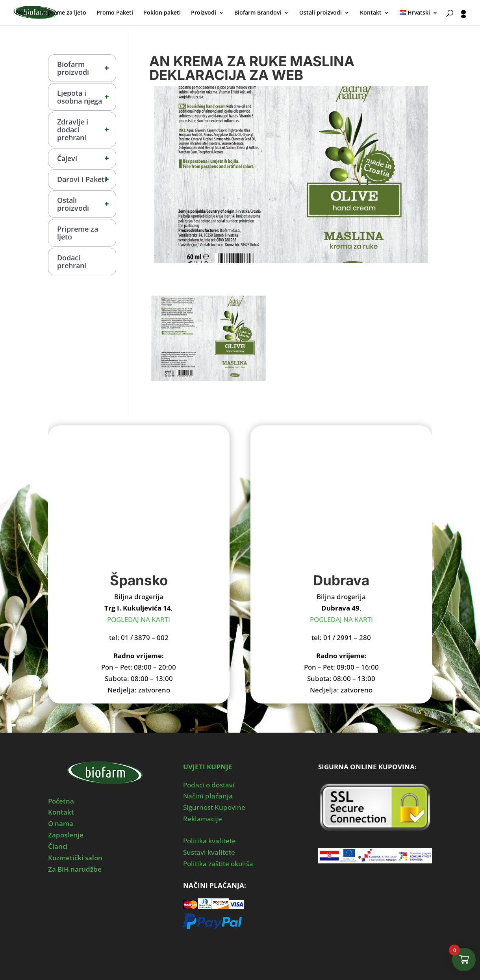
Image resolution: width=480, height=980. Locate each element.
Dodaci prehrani (72, 262)
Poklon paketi (162, 13)
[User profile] (463, 18)
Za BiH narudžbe (75, 869)
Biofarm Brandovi (258, 13)
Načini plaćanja (208, 796)
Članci (58, 846)
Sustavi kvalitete (209, 852)
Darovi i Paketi (87, 179)
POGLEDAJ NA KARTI (139, 619)
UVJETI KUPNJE (208, 767)
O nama (61, 823)
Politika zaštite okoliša (218, 864)
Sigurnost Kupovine (214, 807)
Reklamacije (203, 819)
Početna (61, 801)
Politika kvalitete (209, 841)
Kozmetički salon (75, 858)
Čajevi (87, 158)
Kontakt (371, 13)
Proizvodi (204, 13)
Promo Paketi (115, 13)
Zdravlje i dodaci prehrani (87, 130)
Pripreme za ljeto (63, 13)
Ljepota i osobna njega (87, 97)
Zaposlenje (66, 835)
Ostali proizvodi (321, 13)
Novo (23, 13)
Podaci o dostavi (209, 785)
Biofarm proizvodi (87, 68)
